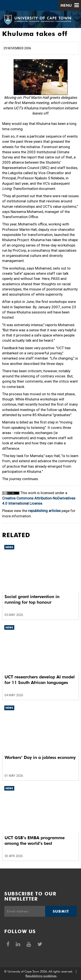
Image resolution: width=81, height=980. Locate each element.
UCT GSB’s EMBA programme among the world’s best (35, 840)
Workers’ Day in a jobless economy (40, 757)
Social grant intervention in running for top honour (32, 599)
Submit (61, 911)
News (9, 547)
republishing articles (44, 511)
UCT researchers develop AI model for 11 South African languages (40, 680)
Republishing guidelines (41, 976)
